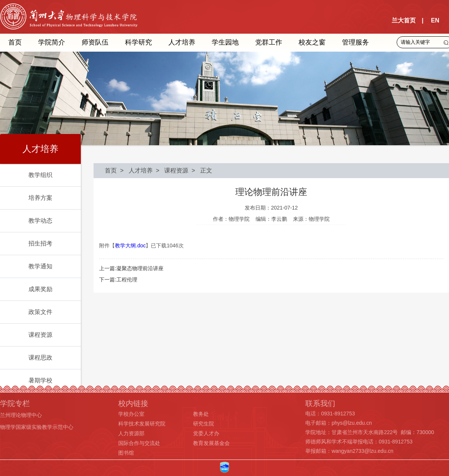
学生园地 (225, 42)
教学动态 (40, 221)
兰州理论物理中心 (21, 415)
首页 (15, 42)
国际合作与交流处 (139, 443)
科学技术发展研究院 (142, 424)
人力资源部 (131, 433)
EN (435, 20)
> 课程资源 (171, 170)
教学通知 (40, 266)
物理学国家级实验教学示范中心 (37, 427)
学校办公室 (131, 414)
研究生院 (204, 424)
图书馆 (126, 453)
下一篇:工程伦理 (118, 280)
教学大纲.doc (130, 245)
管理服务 (355, 42)
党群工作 (269, 42)
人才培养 (182, 42)
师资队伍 (95, 42)
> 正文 (200, 170)
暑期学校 (40, 380)
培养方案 (40, 198)
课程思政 (40, 358)
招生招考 (40, 243)
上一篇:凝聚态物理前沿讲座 (131, 268)
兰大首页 (404, 20)
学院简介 (52, 42)
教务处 (201, 414)
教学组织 (40, 175)
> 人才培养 (135, 170)
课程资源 (40, 335)
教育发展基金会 (211, 443)
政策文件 (40, 312)
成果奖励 (40, 289)
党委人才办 (206, 433)
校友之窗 (312, 42)
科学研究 (138, 42)
